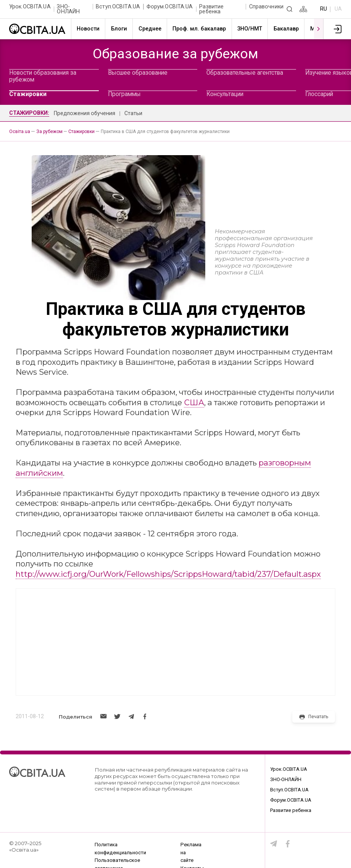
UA (338, 9)
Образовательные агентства (245, 73)
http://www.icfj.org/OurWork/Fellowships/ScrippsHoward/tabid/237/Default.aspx (168, 574)
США (194, 402)
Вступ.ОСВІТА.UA (118, 7)
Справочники (266, 7)
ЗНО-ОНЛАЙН (68, 9)
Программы (124, 94)
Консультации (225, 94)
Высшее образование (138, 73)
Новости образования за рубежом (43, 76)
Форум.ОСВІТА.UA (170, 7)
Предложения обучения (85, 113)
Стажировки (28, 94)
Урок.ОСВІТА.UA (30, 7)
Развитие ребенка (211, 9)
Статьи (133, 113)
